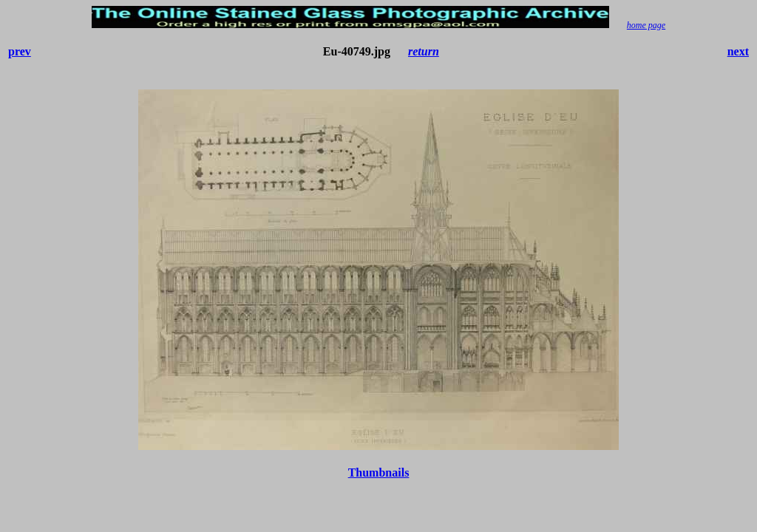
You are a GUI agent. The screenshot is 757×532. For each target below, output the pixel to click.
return (424, 51)
